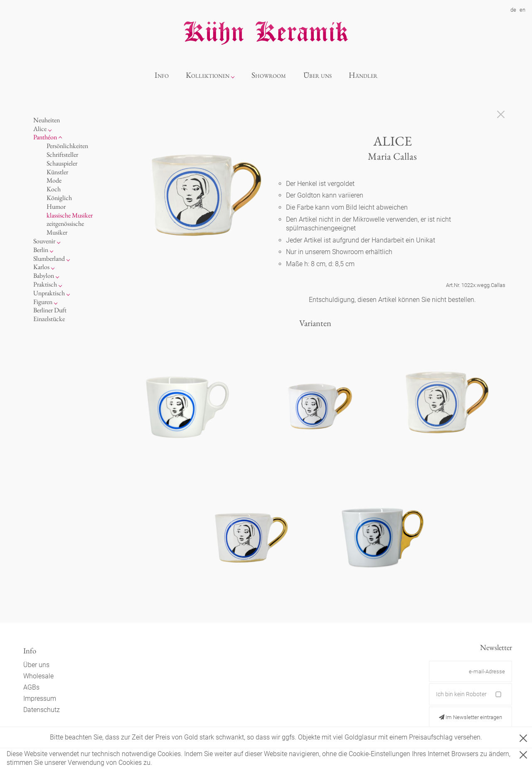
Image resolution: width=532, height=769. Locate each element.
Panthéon (45, 137)
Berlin (41, 250)
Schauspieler (62, 163)
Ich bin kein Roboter (461, 694)
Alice (40, 129)
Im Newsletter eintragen (470, 717)
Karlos (41, 267)
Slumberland (49, 258)
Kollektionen (208, 75)
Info (162, 75)
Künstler (57, 172)
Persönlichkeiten (67, 146)
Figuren (43, 302)
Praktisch (45, 284)
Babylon (44, 276)
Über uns (318, 75)
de (513, 10)
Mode (54, 180)
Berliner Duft (50, 310)
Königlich (59, 198)
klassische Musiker (70, 215)
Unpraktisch (49, 293)
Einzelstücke (49, 319)
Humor (56, 206)
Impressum (40, 699)
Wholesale (38, 676)
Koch (54, 189)
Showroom (269, 75)
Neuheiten (47, 120)
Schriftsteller (62, 155)
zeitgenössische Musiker (65, 228)
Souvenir (44, 241)
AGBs (31, 687)
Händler (363, 75)
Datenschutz (42, 710)
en (522, 10)
